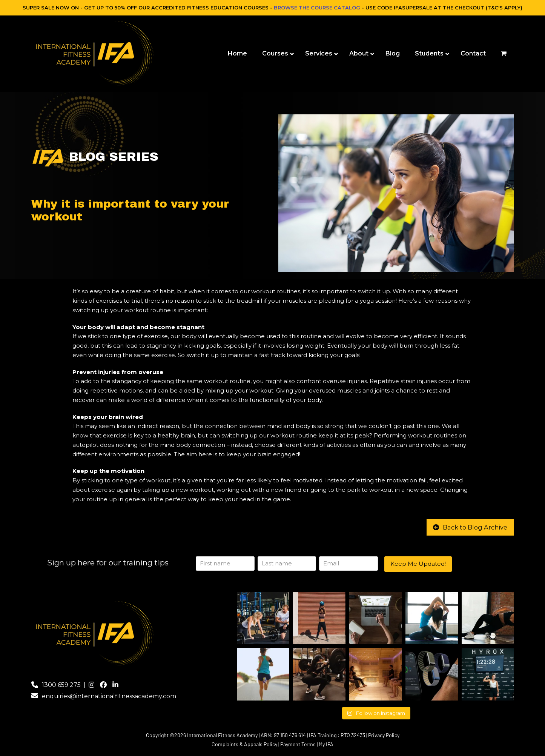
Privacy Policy (384, 735)
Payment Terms (298, 744)
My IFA (326, 744)
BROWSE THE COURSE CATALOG (317, 8)
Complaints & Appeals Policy (244, 744)
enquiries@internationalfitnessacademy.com (109, 696)
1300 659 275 (61, 685)
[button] (504, 54)
